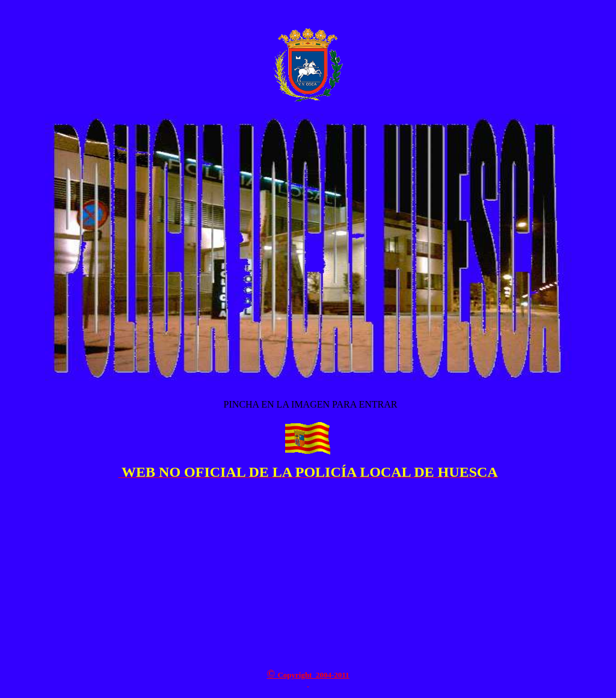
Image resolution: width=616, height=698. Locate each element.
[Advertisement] (308, 574)
